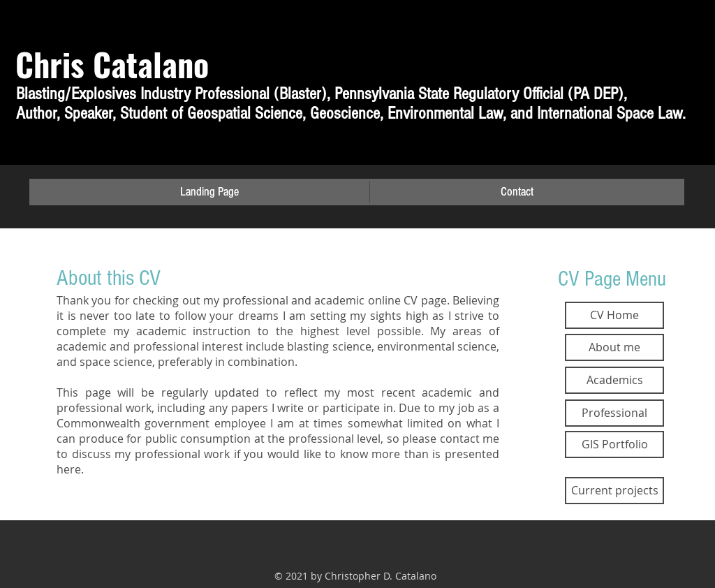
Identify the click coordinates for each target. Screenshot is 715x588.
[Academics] (614, 380)
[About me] (614, 347)
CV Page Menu (612, 279)
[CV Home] (614, 315)
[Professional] (614, 413)
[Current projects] (614, 491)
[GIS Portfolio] (614, 444)
